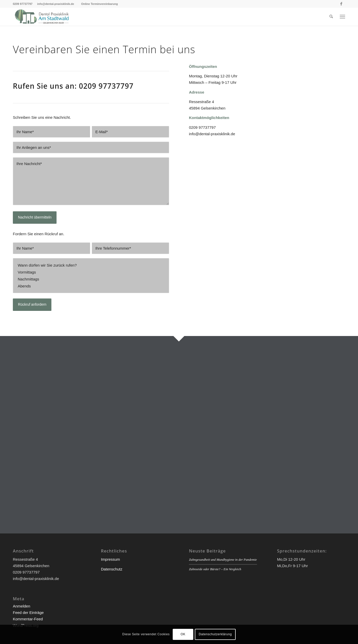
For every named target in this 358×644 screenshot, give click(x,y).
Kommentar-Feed (28, 619)
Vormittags (91, 272)
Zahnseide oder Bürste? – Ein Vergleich (215, 569)
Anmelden (22, 606)
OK (183, 634)
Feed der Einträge (28, 613)
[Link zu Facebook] (341, 4)
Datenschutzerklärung (215, 634)
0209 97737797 (23, 4)
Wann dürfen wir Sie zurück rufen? (91, 265)
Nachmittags (91, 279)
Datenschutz (112, 569)
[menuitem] (331, 17)
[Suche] (331, 17)
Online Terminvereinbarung (100, 4)
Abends (91, 286)
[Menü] (342, 17)
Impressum (111, 559)
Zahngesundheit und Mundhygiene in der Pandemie (223, 560)
